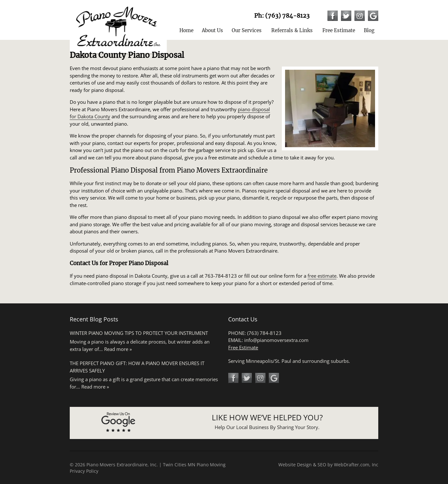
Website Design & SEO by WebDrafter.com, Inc (328, 465)
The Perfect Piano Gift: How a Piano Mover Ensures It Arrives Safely (137, 367)
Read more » (118, 349)
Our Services (247, 30)
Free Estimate (339, 30)
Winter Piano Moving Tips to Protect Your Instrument (139, 333)
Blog (369, 30)
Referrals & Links (292, 30)
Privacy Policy (84, 471)
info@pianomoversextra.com (276, 340)
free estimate (322, 276)
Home (186, 30)
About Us (212, 30)
